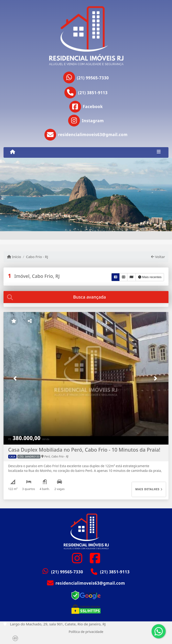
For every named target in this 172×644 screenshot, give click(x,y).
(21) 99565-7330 (93, 78)
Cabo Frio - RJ (37, 257)
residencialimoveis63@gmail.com (90, 583)
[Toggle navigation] (159, 152)
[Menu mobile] (13, 152)
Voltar (158, 257)
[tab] (86, 297)
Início (14, 257)
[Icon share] (86, 107)
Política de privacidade (86, 632)
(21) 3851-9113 (93, 93)
